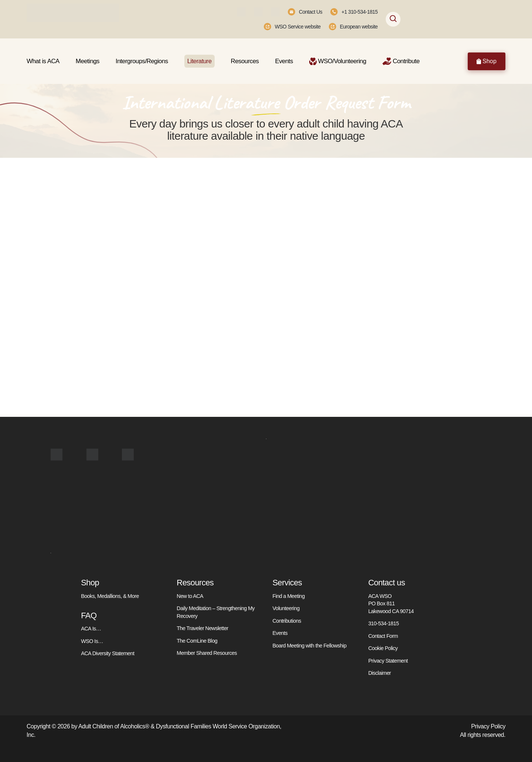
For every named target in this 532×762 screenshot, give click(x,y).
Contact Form (383, 636)
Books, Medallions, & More (110, 596)
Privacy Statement (388, 660)
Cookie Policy (383, 648)
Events (280, 633)
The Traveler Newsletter (202, 628)
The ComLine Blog (197, 640)
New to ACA (190, 596)
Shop (487, 61)
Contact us (387, 583)
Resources (195, 583)
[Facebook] (241, 12)
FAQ (89, 615)
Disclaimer (380, 673)
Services (287, 583)
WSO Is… (92, 641)
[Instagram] (258, 12)
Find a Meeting (289, 596)
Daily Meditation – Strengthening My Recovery (215, 612)
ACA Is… (91, 629)
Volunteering (286, 608)
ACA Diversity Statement (108, 653)
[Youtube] (275, 12)
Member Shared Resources (207, 653)
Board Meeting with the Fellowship (309, 645)
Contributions (287, 620)
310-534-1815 (383, 623)
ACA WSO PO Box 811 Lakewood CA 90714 (391, 604)
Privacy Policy (488, 726)
